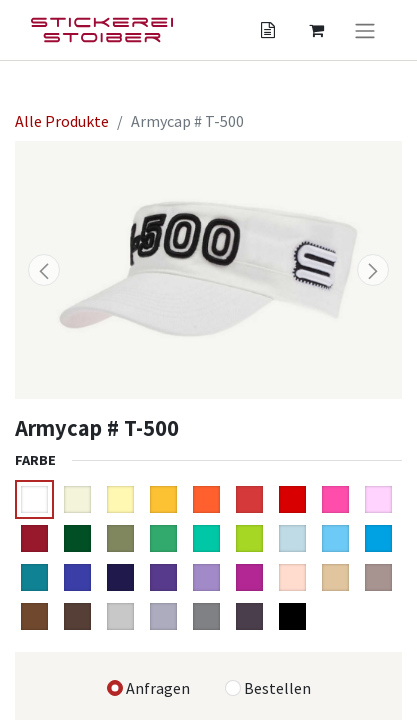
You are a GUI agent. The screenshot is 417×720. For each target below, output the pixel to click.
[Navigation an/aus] (365, 30)
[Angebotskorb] (268, 30)
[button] (44, 270)
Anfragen (158, 688)
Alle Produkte (62, 121)
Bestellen (277, 688)
